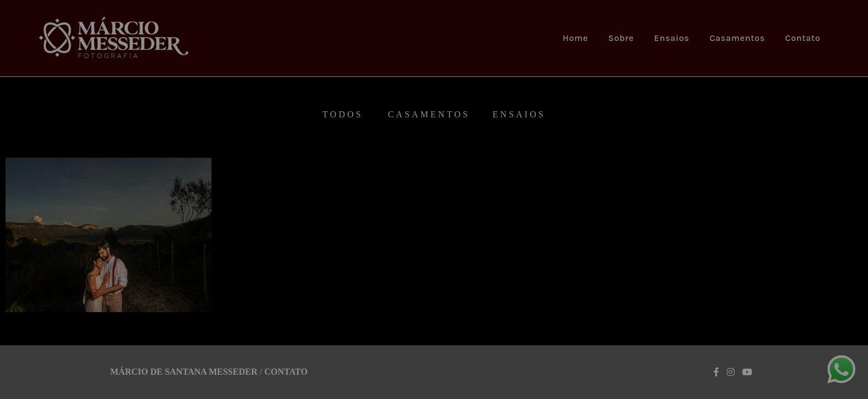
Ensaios (672, 38)
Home (575, 38)
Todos (343, 115)
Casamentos (737, 38)
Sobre (621, 38)
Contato (803, 38)
